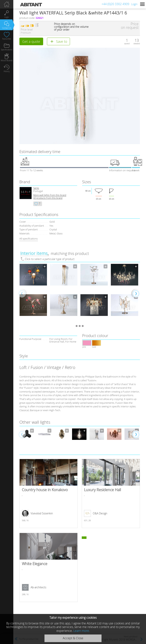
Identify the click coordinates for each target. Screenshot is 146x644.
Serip (36, 188)
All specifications (29, 239)
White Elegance (48, 567)
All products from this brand (48, 198)
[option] (33, 293)
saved (127, 43)
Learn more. (82, 631)
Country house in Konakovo (48, 493)
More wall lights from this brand (50, 195)
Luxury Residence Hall (111, 493)
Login (134, 4)
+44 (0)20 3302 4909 (115, 4)
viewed (137, 43)
